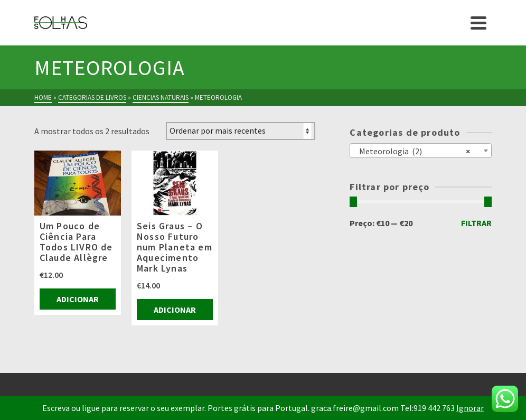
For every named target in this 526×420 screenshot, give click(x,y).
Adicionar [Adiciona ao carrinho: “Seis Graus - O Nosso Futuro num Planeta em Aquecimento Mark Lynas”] (175, 310)
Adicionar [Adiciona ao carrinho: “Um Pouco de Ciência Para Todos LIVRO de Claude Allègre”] (78, 299)
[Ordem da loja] (241, 131)
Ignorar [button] (470, 408)
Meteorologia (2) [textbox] (412, 151)
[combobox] (421, 151)
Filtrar (476, 223)
